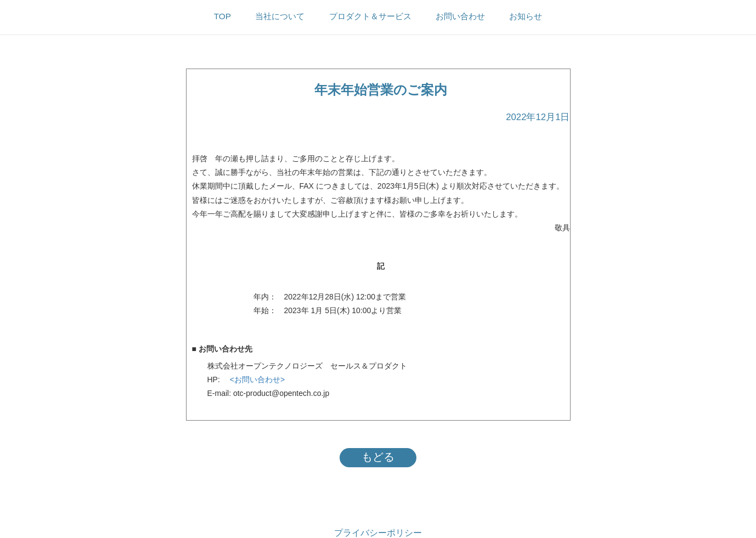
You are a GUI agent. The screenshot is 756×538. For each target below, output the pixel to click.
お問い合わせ (460, 16)
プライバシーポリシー (378, 533)
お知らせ (526, 16)
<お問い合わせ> (253, 380)
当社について (280, 16)
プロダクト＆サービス (370, 16)
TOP (222, 16)
